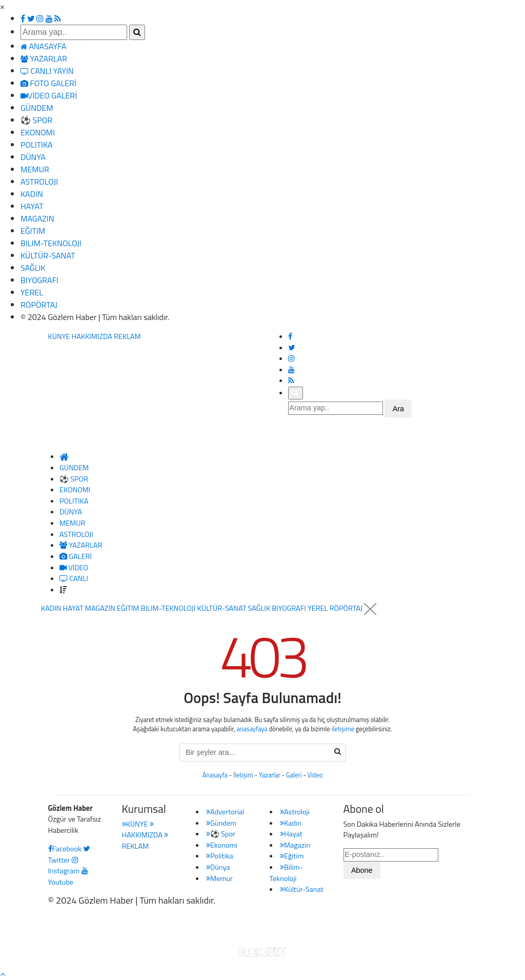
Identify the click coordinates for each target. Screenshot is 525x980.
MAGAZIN (37, 218)
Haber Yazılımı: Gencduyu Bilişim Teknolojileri (262, 928)
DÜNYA (33, 157)
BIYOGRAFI (39, 280)
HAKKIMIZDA (92, 336)
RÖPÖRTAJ (39, 305)
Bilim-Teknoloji (286, 873)
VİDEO (74, 568)
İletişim (243, 775)
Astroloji (295, 812)
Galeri (294, 775)
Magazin (295, 845)
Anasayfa (215, 775)
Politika (220, 856)
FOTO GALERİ (48, 83)
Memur (219, 878)
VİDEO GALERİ (49, 95)
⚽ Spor (221, 834)
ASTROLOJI (39, 182)
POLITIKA (37, 145)
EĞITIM (33, 231)
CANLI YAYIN (47, 71)
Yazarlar (270, 775)
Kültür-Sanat (302, 889)
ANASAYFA (44, 46)
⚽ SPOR (36, 120)
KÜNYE (59, 336)
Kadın (291, 823)
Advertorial (225, 812)
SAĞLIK (33, 268)
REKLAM (127, 336)
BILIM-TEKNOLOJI (51, 243)
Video (315, 775)
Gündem (221, 823)
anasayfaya (252, 729)
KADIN (32, 194)
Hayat (291, 834)
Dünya (218, 867)
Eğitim (292, 856)
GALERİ (76, 556)
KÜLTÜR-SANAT (48, 255)
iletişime (343, 729)
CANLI (74, 578)
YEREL (32, 292)
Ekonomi (222, 845)
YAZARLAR (44, 58)
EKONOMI (38, 132)
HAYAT (32, 206)
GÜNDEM (37, 108)
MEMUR (35, 169)
